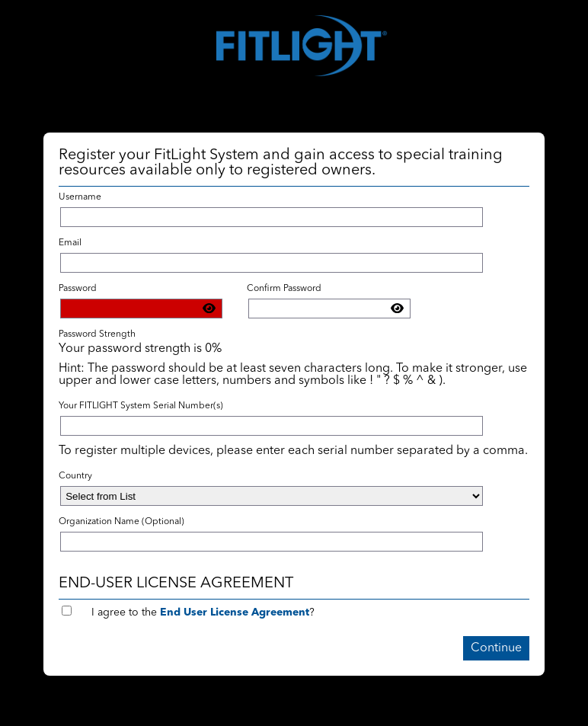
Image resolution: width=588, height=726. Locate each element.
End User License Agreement (235, 612)
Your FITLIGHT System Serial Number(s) (141, 406)
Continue (496, 648)
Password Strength (97, 334)
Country (75, 476)
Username (80, 197)
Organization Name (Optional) (121, 522)
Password (78, 289)
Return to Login (46, 720)
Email (70, 243)
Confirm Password (284, 289)
